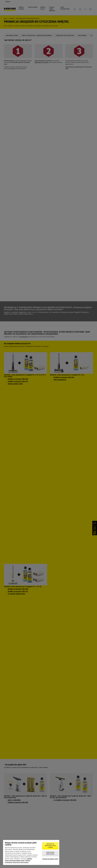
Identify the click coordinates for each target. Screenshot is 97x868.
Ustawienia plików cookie (50, 859)
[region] (31, 852)
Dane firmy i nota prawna (21, 863)
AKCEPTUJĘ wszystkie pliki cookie (50, 846)
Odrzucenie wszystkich (50, 853)
